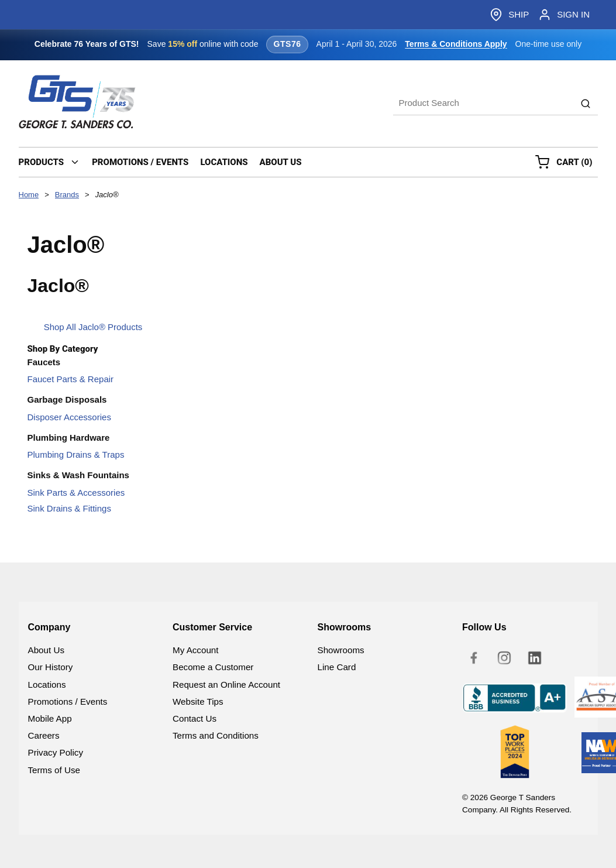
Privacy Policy (56, 752)
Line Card (337, 667)
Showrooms (341, 650)
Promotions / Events (68, 701)
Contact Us (195, 718)
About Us (46, 650)
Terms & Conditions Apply (456, 44)
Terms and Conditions (216, 735)
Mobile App (50, 718)
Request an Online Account (226, 685)
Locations (47, 685)
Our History (51, 667)
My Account (196, 650)
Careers (44, 735)
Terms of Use (54, 770)
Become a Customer (213, 667)
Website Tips (198, 701)
